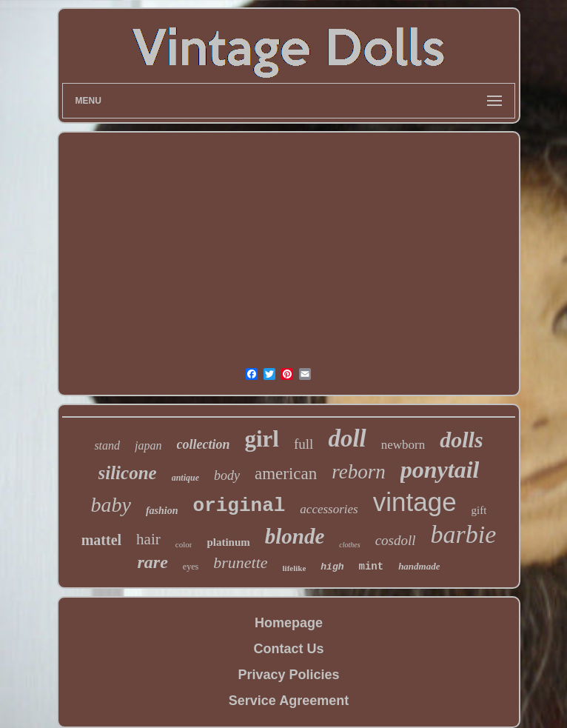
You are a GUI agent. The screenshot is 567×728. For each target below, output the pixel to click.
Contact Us (288, 649)
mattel (101, 540)
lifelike (295, 568)
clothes (349, 545)
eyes (191, 567)
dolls (461, 440)
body (227, 475)
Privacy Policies (288, 675)
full (303, 444)
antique (185, 478)
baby (111, 505)
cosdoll (396, 540)
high (332, 567)
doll (347, 438)
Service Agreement (289, 701)
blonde (295, 536)
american (286, 474)
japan (148, 445)
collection (204, 444)
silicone (128, 473)
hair (148, 539)
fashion (162, 511)
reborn (359, 472)
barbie (464, 534)
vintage (415, 502)
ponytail (440, 470)
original (239, 506)
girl (262, 439)
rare (153, 562)
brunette (240, 562)
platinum (228, 542)
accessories (329, 509)
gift (479, 510)
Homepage (289, 623)
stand (107, 445)
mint (372, 567)
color (184, 544)
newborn (403, 445)
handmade (419, 566)
